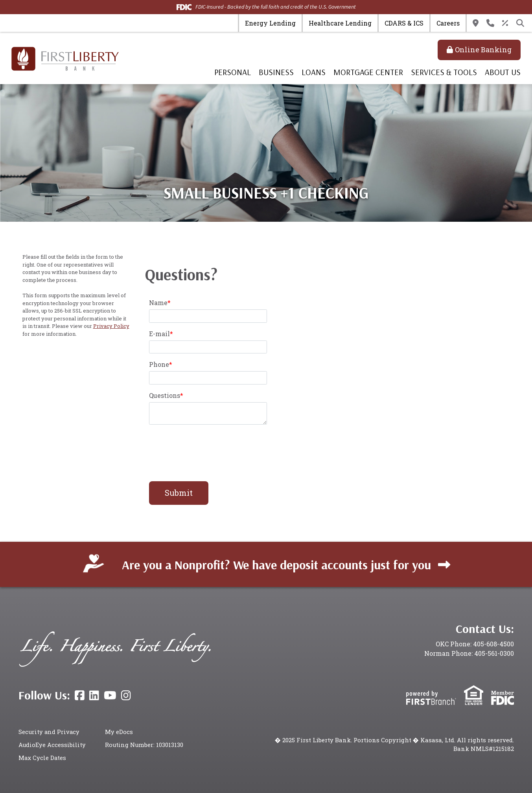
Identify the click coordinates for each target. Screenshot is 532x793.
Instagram (126, 695)
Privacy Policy (111, 326)
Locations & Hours (476, 23)
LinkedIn (94, 695)
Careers (448, 23)
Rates (505, 23)
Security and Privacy (50, 732)
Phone (159, 364)
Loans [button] (314, 72)
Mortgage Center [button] (368, 72)
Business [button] (276, 72)
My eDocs (119, 732)
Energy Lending (270, 23)
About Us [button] (503, 72)
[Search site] (520, 23)
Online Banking (483, 50)
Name (158, 303)
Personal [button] (233, 72)
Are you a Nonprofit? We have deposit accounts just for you (276, 564)
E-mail (159, 334)
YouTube (110, 695)
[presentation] (209, 449)
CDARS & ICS (404, 23)
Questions (165, 395)
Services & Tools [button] (444, 72)
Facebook (80, 695)
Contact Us (490, 23)
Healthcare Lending (340, 23)
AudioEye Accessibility (52, 745)
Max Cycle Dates (43, 757)
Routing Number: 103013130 (145, 745)
